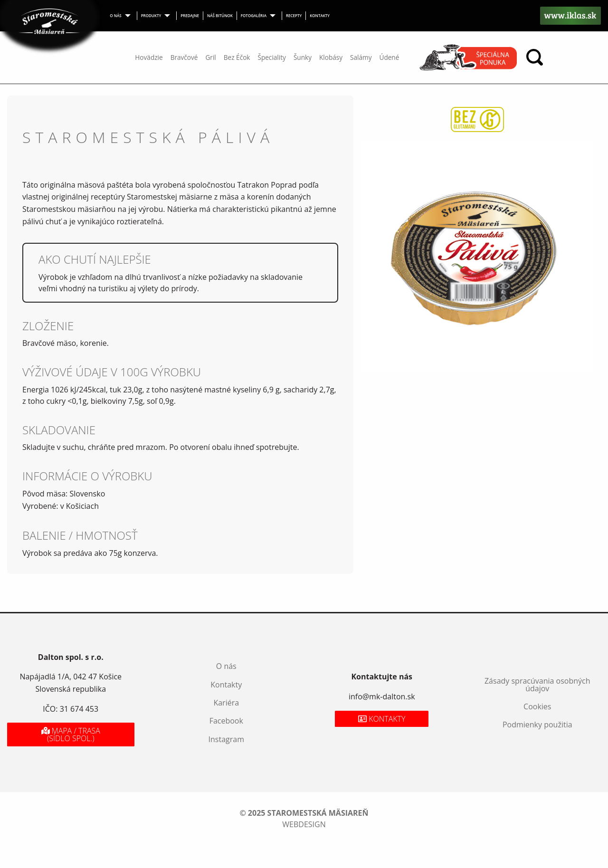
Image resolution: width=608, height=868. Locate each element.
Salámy (361, 57)
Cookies (537, 706)
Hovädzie (149, 57)
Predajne (190, 15)
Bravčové (184, 57)
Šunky (303, 57)
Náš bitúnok (220, 15)
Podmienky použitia (537, 725)
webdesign (304, 824)
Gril (210, 57)
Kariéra (226, 703)
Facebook (226, 721)
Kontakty (320, 15)
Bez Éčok (237, 57)
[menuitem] (121, 16)
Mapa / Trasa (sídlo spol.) (71, 734)
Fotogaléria (254, 15)
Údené (389, 57)
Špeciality (271, 57)
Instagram (226, 739)
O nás (115, 15)
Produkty (151, 15)
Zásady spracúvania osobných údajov (537, 685)
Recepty (294, 15)
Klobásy (331, 57)
